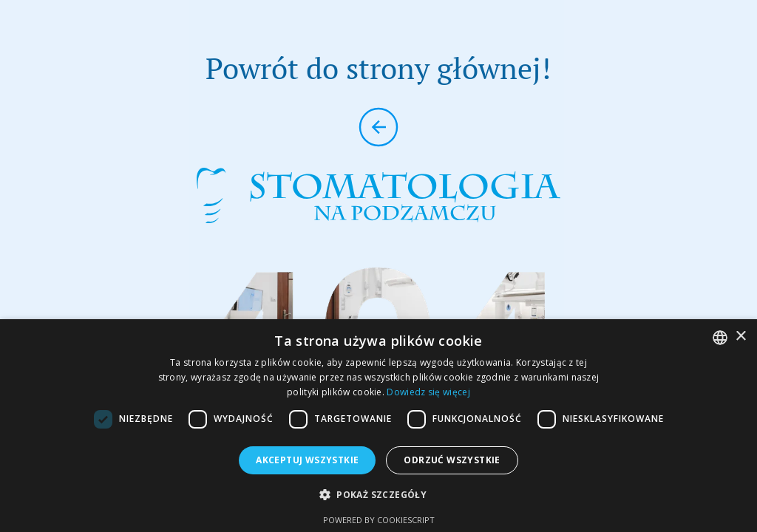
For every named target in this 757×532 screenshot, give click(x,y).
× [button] (740, 337)
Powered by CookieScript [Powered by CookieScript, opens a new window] (379, 520)
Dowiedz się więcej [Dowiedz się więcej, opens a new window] (428, 392)
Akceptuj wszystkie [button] (307, 460)
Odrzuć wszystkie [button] (452, 460)
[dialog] (378, 426)
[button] (378, 495)
